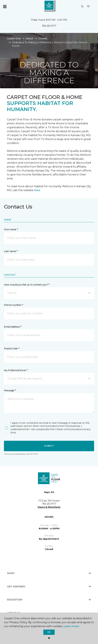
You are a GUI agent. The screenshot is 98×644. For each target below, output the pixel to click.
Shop (49, 573)
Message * (10, 390)
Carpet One (14, 38)
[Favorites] (88, 7)
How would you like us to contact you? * (27, 285)
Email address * (13, 327)
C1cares (43, 38)
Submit (49, 446)
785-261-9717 (49, 26)
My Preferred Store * (16, 370)
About (29, 38)
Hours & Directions (49, 507)
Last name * (11, 251)
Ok (49, 632)
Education (49, 600)
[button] (82, 7)
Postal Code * (12, 349)
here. (37, 190)
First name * (11, 229)
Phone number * (13, 305)
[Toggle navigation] (5, 7)
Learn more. (71, 626)
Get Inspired (49, 587)
